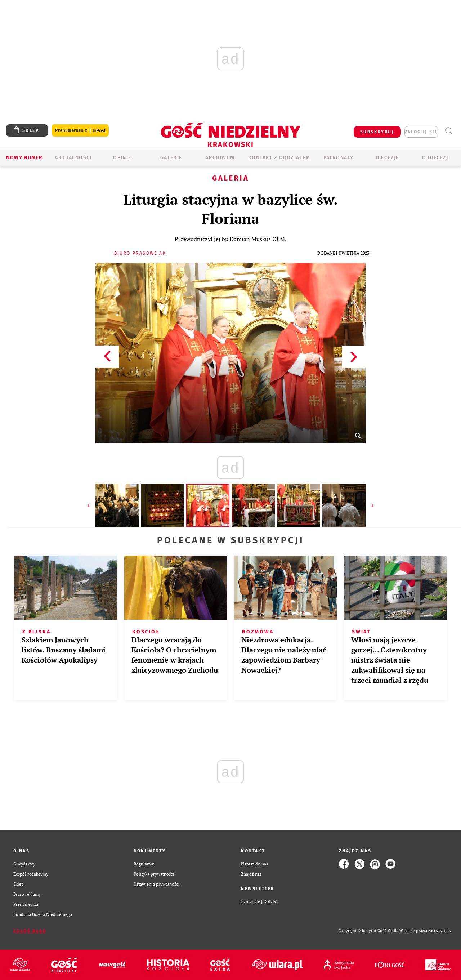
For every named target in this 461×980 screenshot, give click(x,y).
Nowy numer (24, 158)
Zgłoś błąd (30, 931)
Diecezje (387, 158)
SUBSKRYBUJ (377, 132)
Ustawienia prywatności (157, 884)
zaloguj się (421, 132)
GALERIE (171, 158)
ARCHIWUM (220, 158)
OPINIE (122, 158)
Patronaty (339, 158)
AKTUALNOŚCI (73, 158)
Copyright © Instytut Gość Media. (369, 931)
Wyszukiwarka (449, 131)
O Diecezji (436, 158)
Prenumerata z (80, 131)
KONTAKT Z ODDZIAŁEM (279, 158)
